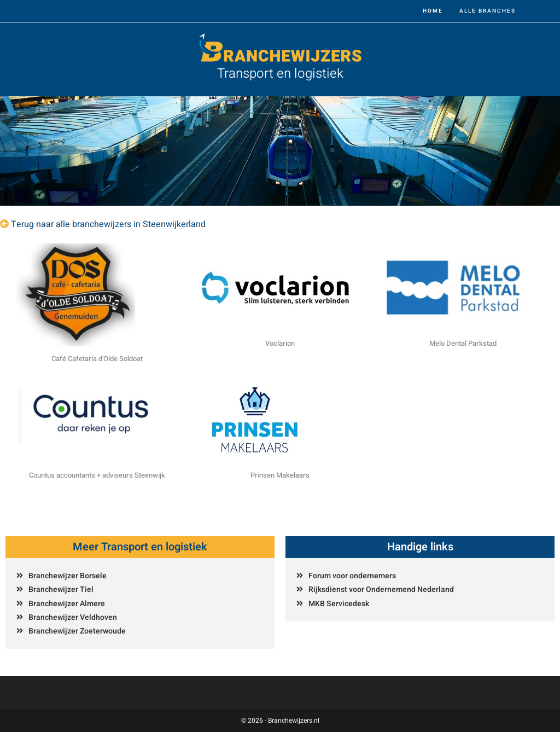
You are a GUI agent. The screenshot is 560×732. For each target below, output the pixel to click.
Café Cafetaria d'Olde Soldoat (97, 359)
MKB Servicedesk (339, 604)
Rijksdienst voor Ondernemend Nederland (381, 589)
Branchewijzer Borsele (68, 576)
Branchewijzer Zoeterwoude (77, 631)
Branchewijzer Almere (67, 604)
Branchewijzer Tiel (61, 589)
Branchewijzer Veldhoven (73, 617)
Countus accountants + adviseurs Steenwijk (97, 475)
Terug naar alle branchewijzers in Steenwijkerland (108, 224)
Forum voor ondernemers (352, 576)
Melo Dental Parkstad (463, 343)
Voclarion (280, 343)
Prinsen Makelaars (280, 475)
